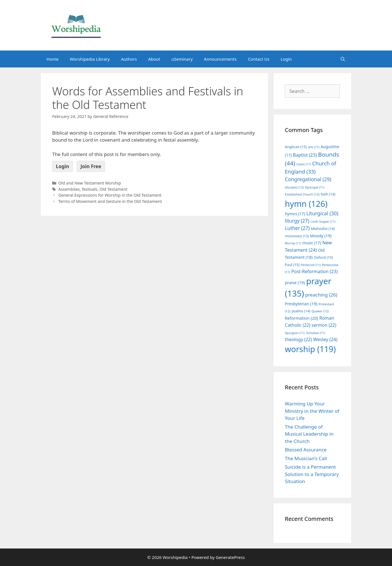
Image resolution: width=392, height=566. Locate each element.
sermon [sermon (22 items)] (324, 325)
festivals (90, 189)
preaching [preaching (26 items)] (321, 295)
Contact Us (259, 59)
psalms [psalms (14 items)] (301, 311)
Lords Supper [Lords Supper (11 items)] (323, 221)
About (154, 59)
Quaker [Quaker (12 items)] (320, 311)
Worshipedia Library (90, 59)
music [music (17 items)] (312, 243)
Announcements (220, 59)
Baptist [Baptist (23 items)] (305, 155)
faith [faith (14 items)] (328, 194)
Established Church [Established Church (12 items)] (302, 194)
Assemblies (69, 189)
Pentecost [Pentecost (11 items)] (311, 265)
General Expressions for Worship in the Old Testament (110, 195)
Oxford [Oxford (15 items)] (323, 257)
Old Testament (114, 189)
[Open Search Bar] (343, 59)
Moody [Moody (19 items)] (321, 236)
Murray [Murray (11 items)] (293, 243)
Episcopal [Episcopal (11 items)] (315, 187)
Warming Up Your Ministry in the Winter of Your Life (312, 411)
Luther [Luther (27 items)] (297, 228)
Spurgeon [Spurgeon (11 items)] (295, 333)
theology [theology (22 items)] (298, 339)
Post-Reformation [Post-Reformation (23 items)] (314, 271)
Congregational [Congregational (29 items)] (308, 179)
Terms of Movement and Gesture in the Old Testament (110, 201)
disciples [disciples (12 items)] (294, 187)
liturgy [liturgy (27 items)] (297, 221)
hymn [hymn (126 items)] (306, 204)
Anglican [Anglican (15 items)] (296, 147)
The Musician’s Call (306, 458)
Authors (129, 59)
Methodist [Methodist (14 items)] (323, 229)
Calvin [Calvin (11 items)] (304, 164)
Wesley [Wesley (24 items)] (325, 339)
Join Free (91, 166)
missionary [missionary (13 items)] (297, 236)
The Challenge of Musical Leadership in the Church (309, 434)
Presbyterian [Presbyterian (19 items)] (301, 304)
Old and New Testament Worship (90, 183)
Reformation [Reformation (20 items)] (301, 318)
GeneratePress (230, 557)
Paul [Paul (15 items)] (292, 265)
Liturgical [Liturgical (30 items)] (322, 213)
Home (53, 59)
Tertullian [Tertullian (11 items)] (316, 333)
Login (286, 59)
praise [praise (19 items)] (295, 282)
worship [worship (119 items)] (310, 349)
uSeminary (182, 59)
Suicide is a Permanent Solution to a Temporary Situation (312, 474)
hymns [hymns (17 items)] (295, 214)
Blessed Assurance (306, 450)
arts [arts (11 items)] (314, 147)
